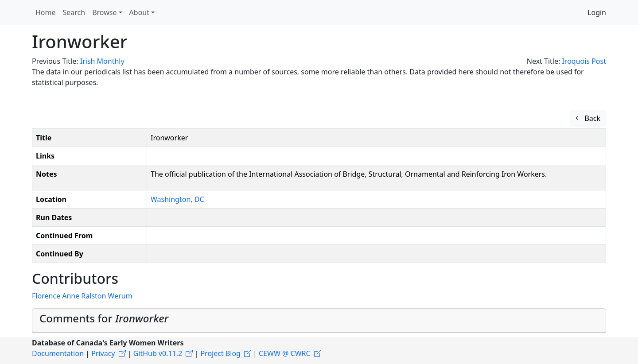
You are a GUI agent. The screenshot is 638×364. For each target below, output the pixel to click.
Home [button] (46, 12)
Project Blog (220, 353)
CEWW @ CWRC (285, 353)
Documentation (58, 353)
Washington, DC (177, 199)
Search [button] (74, 12)
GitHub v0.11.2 (158, 353)
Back (588, 118)
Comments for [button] (104, 318)
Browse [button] (104, 12)
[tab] (319, 321)
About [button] (139, 12)
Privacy (103, 353)
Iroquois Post (584, 61)
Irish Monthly (102, 61)
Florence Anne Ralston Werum (82, 296)
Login (597, 12)
